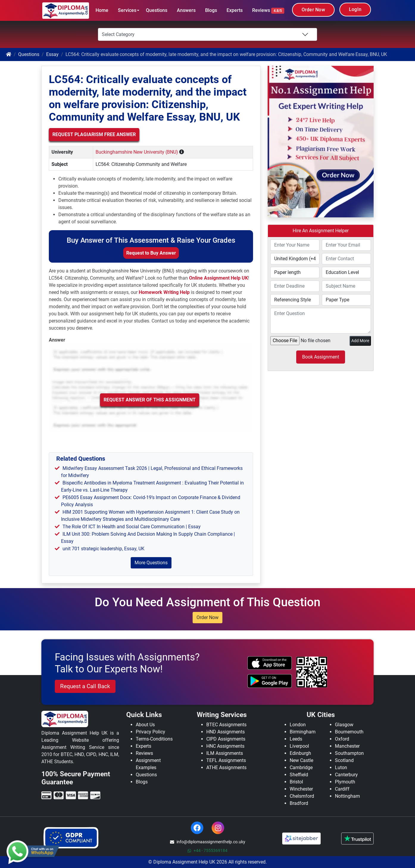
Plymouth (345, 782)
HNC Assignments (225, 746)
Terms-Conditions (154, 739)
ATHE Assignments (226, 768)
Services (127, 10)
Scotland (344, 760)
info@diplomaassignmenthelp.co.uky (208, 842)
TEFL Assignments (226, 760)
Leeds (296, 739)
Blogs (211, 10)
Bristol (296, 782)
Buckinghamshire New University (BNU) (137, 152)
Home (102, 10)
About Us (145, 725)
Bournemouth (349, 732)
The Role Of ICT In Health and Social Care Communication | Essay (132, 527)
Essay (52, 54)
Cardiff (342, 789)
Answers (186, 10)
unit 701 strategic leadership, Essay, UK (103, 549)
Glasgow (344, 725)
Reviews (268, 11)
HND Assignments (226, 732)
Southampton (349, 753)
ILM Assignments (225, 753)
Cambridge (301, 768)
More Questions (151, 563)
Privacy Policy (150, 732)
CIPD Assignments (226, 739)
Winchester (301, 789)
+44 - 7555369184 (208, 850)
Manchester (347, 746)
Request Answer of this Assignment (150, 400)
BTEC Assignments (226, 725)
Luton (341, 768)
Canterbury (346, 775)
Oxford (342, 739)
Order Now (313, 10)
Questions (157, 10)
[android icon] (270, 681)
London (298, 725)
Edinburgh (300, 753)
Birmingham (303, 732)
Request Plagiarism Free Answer (94, 134)
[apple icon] (270, 663)
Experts (235, 10)
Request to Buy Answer (151, 253)
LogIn (355, 9)
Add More (360, 341)
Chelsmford (302, 796)
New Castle (301, 760)
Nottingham (347, 796)
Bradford (299, 803)
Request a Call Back (85, 686)
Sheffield (299, 775)
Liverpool (299, 746)
